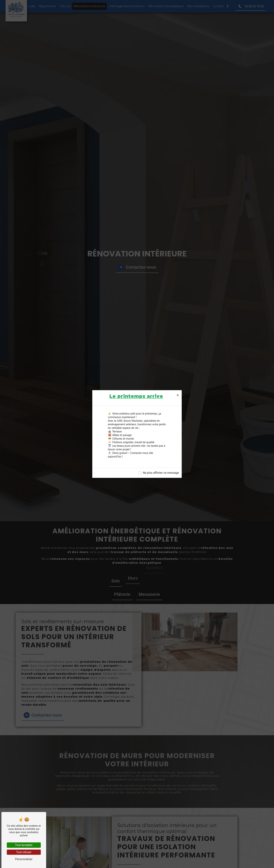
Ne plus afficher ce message (161, 473)
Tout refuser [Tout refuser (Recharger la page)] (24, 852)
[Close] (178, 395)
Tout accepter (24, 845)
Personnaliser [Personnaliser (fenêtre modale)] (24, 859)
